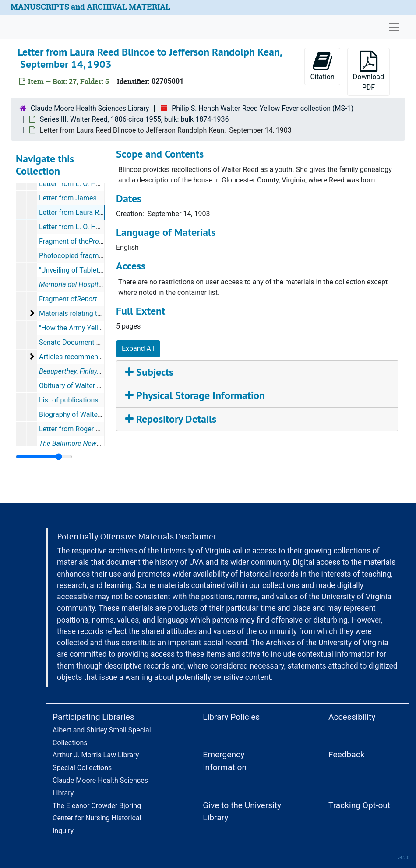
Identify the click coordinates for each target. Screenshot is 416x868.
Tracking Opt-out (359, 805)
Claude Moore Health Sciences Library (90, 108)
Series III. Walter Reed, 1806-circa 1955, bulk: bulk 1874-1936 (134, 119)
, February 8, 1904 (97, 443)
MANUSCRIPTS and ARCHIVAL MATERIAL (90, 7)
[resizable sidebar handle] (44, 457)
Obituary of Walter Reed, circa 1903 (94, 386)
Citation (322, 66)
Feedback (347, 754)
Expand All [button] (138, 348)
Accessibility (352, 717)
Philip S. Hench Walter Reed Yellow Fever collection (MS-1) (263, 108)
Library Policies (231, 717)
